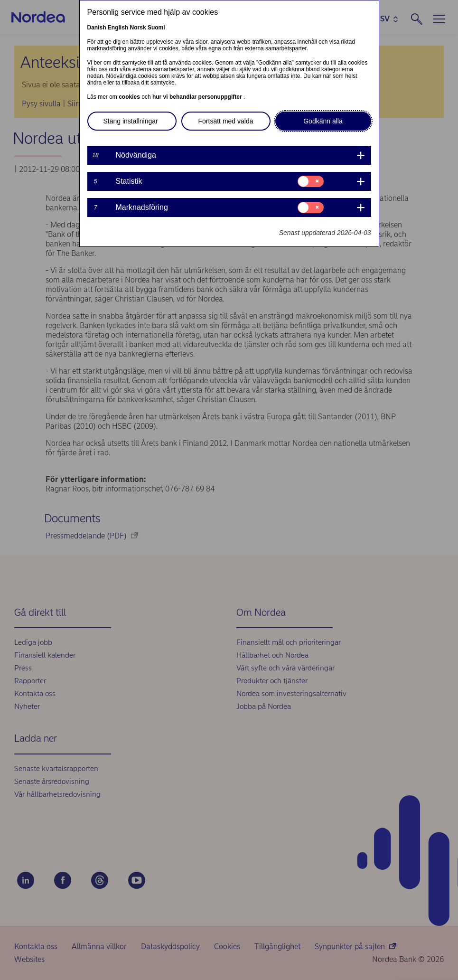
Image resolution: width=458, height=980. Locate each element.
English (118, 28)
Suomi (156, 28)
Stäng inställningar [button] (131, 121)
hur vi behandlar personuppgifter (198, 97)
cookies (130, 97)
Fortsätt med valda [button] (226, 121)
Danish (97, 28)
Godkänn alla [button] (323, 121)
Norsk (138, 28)
